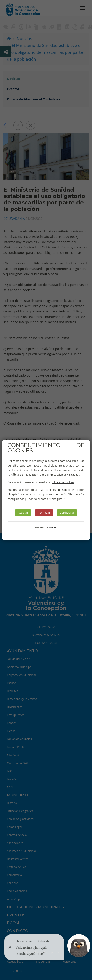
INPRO (53, 527)
